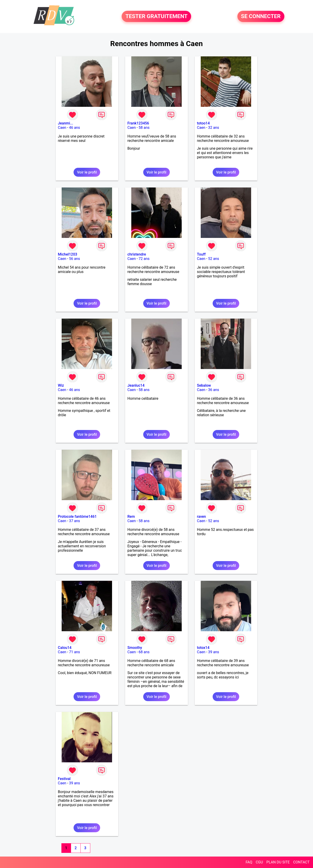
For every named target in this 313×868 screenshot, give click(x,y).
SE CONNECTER (261, 17)
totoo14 (203, 123)
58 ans (144, 128)
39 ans (214, 652)
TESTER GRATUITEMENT (156, 17)
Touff (201, 254)
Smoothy (135, 648)
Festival (64, 779)
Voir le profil (87, 172)
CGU (259, 862)
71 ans (74, 652)
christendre (137, 254)
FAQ (249, 862)
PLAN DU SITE (278, 862)
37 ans (74, 521)
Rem (131, 517)
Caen (62, 128)
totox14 (203, 648)
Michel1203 (68, 254)
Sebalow (204, 385)
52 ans (214, 259)
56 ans (74, 259)
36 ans (214, 390)
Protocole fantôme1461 (77, 517)
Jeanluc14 (136, 385)
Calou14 (65, 648)
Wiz (61, 385)
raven (202, 517)
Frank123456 (138, 123)
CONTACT (301, 862)
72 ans (144, 259)
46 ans (74, 128)
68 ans (144, 652)
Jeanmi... (66, 123)
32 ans (214, 128)
